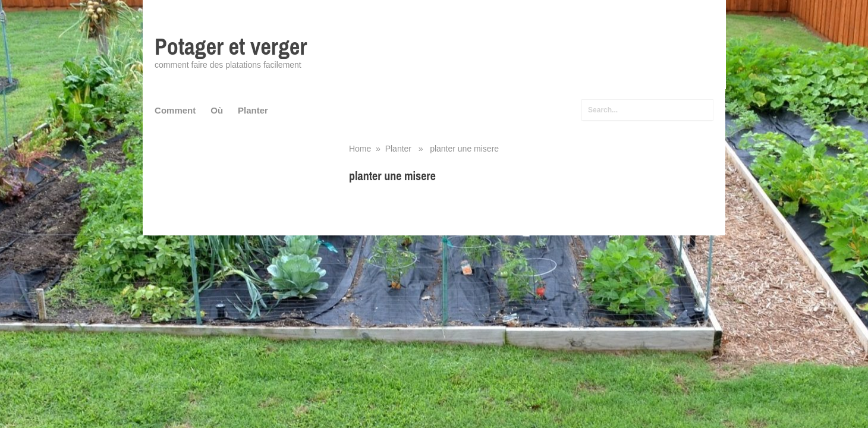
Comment (175, 110)
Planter (253, 110)
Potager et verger (231, 47)
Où (217, 110)
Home (360, 149)
